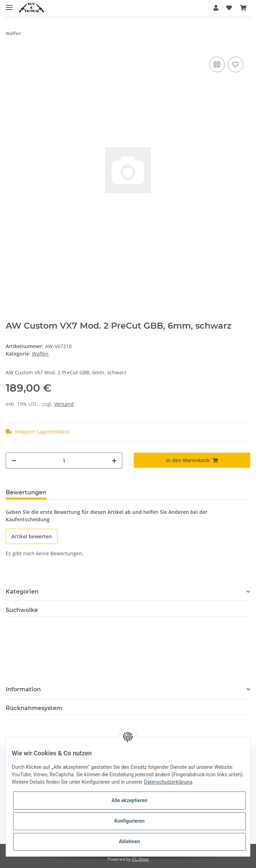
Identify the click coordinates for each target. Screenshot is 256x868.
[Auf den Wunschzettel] (235, 64)
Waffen (40, 354)
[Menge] (64, 461)
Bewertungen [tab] (26, 492)
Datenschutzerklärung (168, 782)
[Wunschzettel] (229, 8)
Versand (64, 404)
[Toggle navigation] (9, 4)
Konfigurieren (129, 821)
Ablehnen (129, 841)
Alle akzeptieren (129, 800)
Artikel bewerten (32, 536)
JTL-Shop (140, 859)
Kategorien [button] (22, 592)
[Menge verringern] (14, 461)
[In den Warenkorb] (192, 460)
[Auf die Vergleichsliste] (217, 64)
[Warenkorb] (243, 8)
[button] (216, 8)
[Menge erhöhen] (114, 461)
